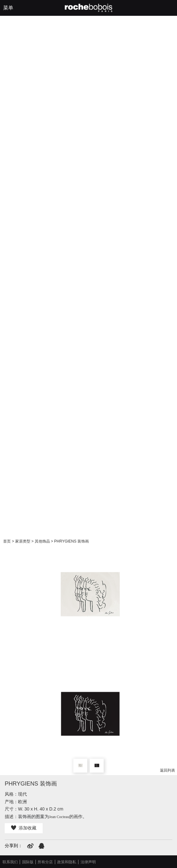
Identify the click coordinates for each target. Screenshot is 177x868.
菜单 (8, 8)
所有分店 (45, 862)
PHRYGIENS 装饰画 (71, 541)
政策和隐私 (67, 862)
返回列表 (168, 770)
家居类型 (23, 541)
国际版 (28, 862)
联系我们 (10, 862)
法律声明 (88, 862)
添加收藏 (24, 828)
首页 (7, 541)
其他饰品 (42, 541)
